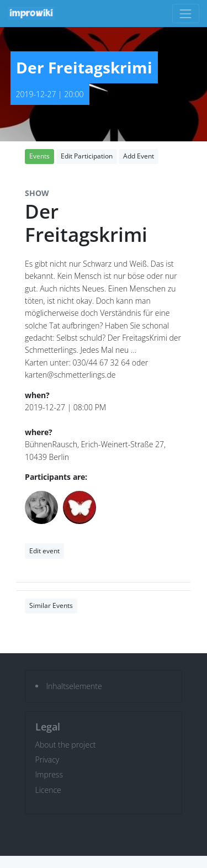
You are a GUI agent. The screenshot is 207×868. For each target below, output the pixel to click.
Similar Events (51, 605)
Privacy (47, 759)
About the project (66, 745)
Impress (49, 774)
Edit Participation (87, 156)
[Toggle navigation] (186, 14)
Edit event (44, 551)
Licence (48, 790)
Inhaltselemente (74, 686)
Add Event (139, 156)
